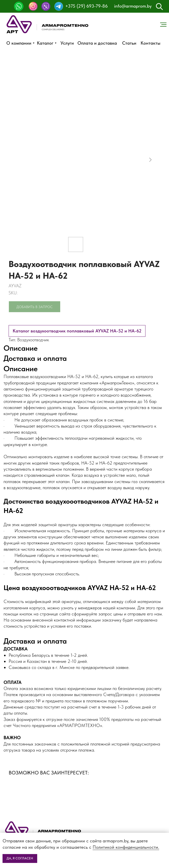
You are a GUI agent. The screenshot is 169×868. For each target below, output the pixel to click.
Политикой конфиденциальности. (126, 847)
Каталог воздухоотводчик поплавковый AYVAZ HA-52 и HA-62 (77, 331)
